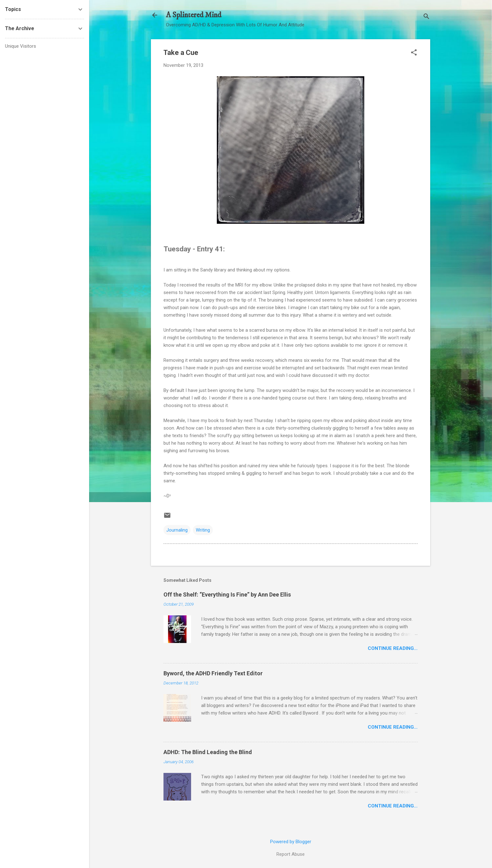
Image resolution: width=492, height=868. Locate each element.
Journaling (177, 530)
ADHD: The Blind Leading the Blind (208, 752)
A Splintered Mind (194, 15)
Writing (203, 530)
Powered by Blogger (291, 842)
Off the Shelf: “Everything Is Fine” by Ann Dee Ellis (227, 595)
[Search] (426, 17)
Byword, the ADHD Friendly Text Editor (213, 673)
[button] (414, 53)
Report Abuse (291, 854)
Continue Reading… (393, 648)
